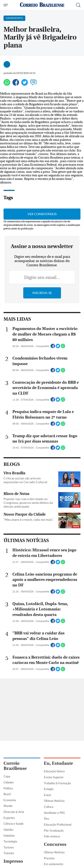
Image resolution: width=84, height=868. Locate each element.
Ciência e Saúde (14, 824)
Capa (7, 776)
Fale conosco (52, 836)
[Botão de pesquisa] (78, 5)
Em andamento (54, 864)
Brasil (7, 794)
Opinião (8, 830)
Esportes (9, 818)
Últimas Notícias (54, 801)
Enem (48, 795)
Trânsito (9, 853)
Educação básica (54, 771)
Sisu (46, 818)
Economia (10, 800)
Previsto (49, 858)
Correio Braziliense (15, 766)
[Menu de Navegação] (6, 5)
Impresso (13, 861)
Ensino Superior (54, 777)
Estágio (49, 789)
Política (8, 788)
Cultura (49, 807)
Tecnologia (10, 841)
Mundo (8, 806)
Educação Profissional (58, 824)
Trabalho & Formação (57, 783)
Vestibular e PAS (54, 813)
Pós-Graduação (54, 830)
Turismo (9, 847)
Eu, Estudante (58, 763)
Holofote (9, 836)
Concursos (55, 844)
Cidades (9, 782)
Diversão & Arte (14, 812)
